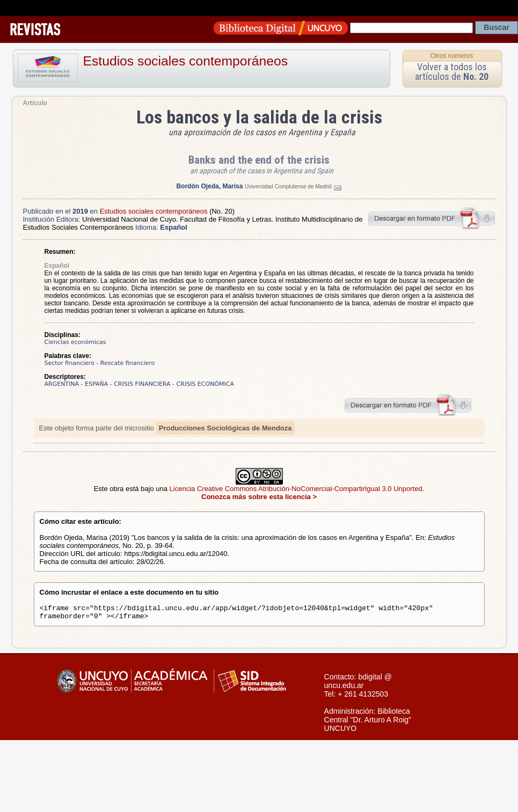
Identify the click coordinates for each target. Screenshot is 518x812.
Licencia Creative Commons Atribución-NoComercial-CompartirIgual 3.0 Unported (296, 489)
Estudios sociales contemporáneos (186, 61)
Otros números (452, 56)
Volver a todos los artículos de (452, 72)
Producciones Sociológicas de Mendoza (225, 428)
